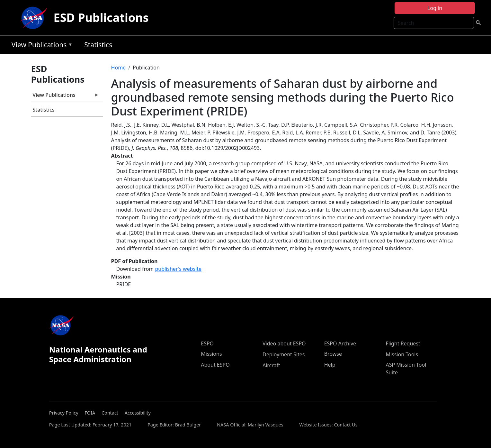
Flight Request (403, 343)
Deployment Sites (284, 354)
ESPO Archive (340, 343)
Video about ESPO (284, 343)
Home (119, 68)
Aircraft (271, 365)
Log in (435, 8)
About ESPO (215, 365)
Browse (333, 354)
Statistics (98, 45)
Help (330, 365)
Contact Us (346, 425)
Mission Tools (402, 354)
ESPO (207, 343)
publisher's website (178, 269)
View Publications (40, 46)
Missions (211, 354)
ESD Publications (101, 18)
